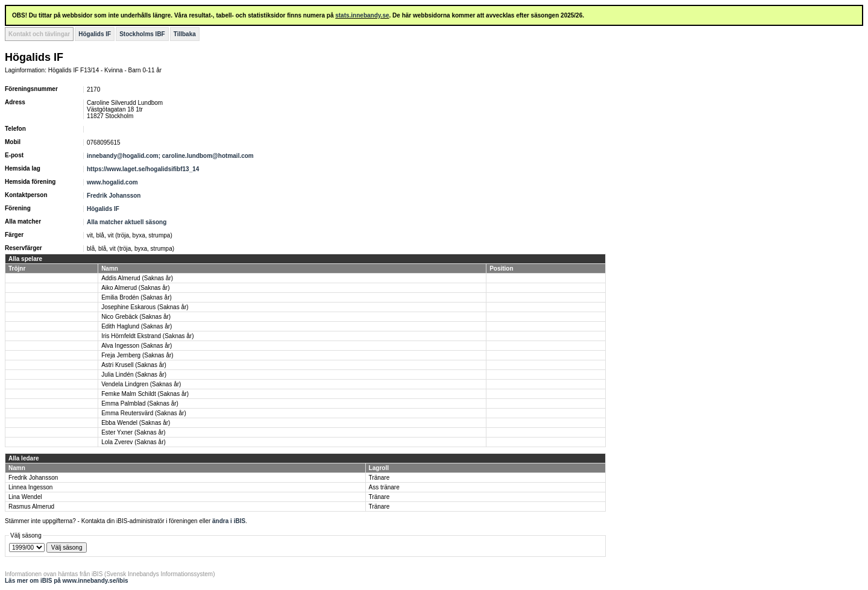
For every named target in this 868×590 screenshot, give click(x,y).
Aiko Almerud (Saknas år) (135, 288)
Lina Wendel (25, 497)
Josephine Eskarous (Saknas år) (145, 307)
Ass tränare (384, 487)
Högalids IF (95, 34)
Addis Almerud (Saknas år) (137, 278)
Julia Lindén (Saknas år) (134, 375)
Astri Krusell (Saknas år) (134, 365)
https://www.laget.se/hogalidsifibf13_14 (143, 169)
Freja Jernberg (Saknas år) (137, 355)
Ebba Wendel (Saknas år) (136, 423)
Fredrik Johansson (114, 196)
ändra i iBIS (229, 521)
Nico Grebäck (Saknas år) (136, 317)
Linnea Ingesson (30, 487)
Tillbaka (185, 34)
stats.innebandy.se (362, 15)
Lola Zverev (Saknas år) (134, 442)
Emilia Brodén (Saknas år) (137, 297)
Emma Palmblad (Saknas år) (140, 403)
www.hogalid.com (112, 182)
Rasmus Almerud (31, 507)
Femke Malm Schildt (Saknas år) (145, 394)
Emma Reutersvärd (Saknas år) (144, 413)
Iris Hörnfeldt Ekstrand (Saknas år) (147, 336)
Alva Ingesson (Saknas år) (137, 346)
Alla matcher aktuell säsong (127, 222)
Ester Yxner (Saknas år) (134, 432)
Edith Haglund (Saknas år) (137, 326)
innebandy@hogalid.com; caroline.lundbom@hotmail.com (170, 156)
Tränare (379, 478)
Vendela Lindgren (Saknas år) (141, 384)
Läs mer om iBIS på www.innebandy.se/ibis (67, 581)
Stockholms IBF (142, 34)
